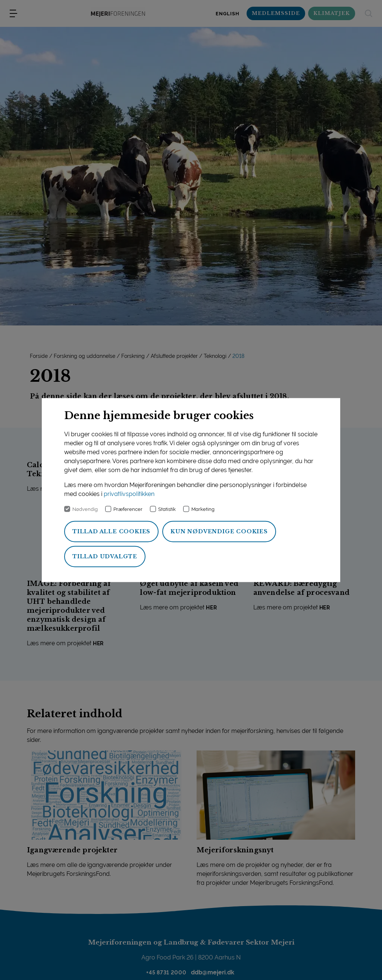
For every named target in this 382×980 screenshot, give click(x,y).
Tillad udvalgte (105, 556)
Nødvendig (85, 509)
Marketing (203, 509)
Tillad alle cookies (111, 531)
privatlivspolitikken (129, 494)
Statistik (167, 509)
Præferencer (128, 509)
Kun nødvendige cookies (219, 531)
